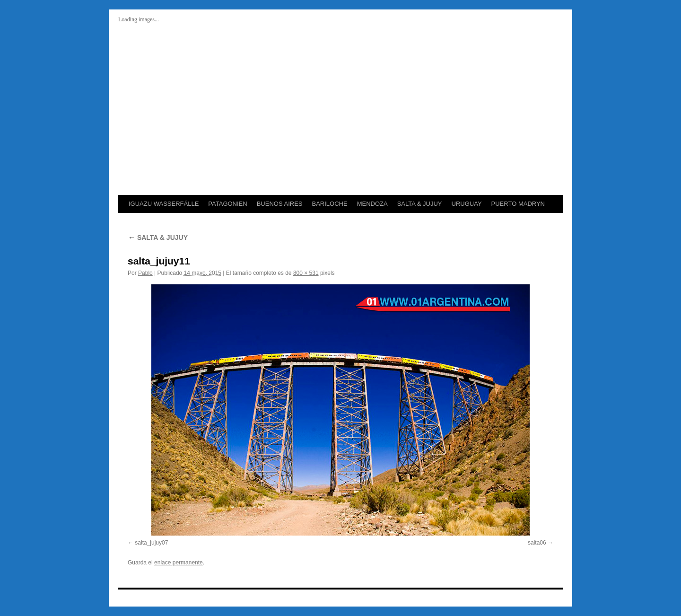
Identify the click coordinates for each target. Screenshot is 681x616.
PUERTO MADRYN (518, 204)
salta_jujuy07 (151, 543)
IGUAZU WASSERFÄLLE (164, 204)
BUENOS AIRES (280, 204)
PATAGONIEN (227, 204)
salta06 (537, 543)
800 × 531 (306, 273)
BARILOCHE (329, 204)
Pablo (145, 273)
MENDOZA (372, 204)
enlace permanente (179, 563)
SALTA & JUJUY (420, 204)
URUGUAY (467, 204)
